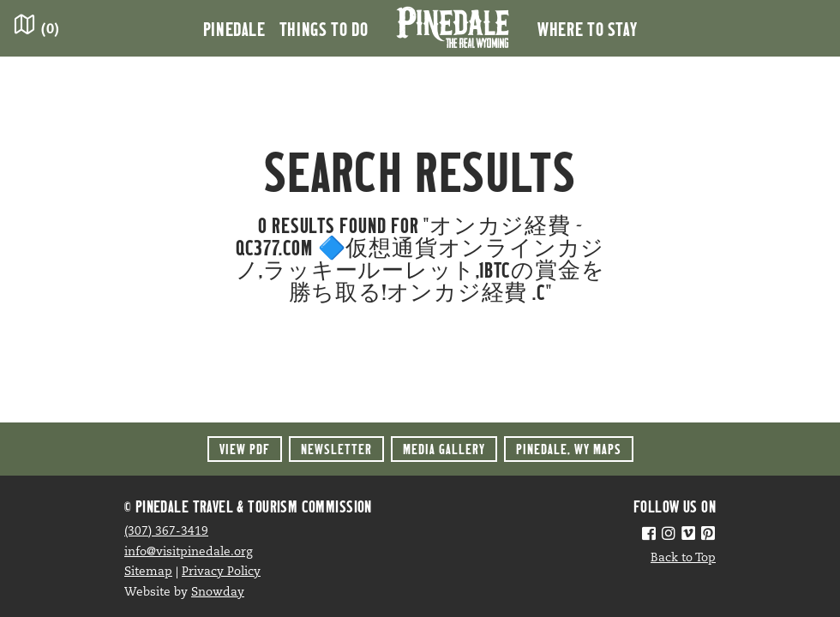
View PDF (245, 449)
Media (444, 449)
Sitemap (148, 572)
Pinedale (234, 28)
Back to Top (683, 558)
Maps (569, 449)
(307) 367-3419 (166, 532)
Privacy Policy (221, 572)
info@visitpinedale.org (189, 552)
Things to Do (324, 28)
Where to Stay (587, 28)
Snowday (218, 593)
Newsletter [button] (336, 449)
